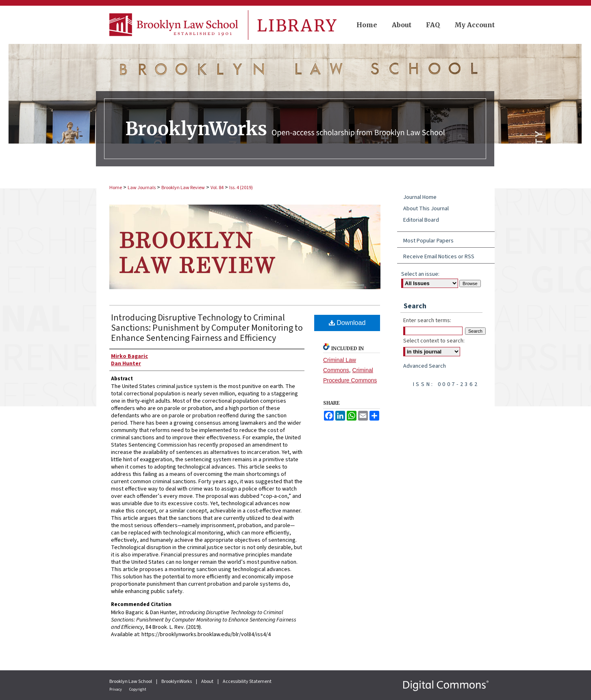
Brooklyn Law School (131, 681)
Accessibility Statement (247, 681)
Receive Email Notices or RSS (439, 257)
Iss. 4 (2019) (241, 188)
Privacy (116, 689)
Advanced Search (425, 366)
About (208, 681)
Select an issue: (420, 274)
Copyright (138, 689)
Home (116, 188)
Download (347, 323)
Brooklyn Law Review (183, 188)
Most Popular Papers (428, 241)
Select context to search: (434, 341)
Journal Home (420, 197)
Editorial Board (421, 220)
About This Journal (426, 209)
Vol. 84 (217, 188)
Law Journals (142, 188)
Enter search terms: (427, 321)
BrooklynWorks (177, 681)
